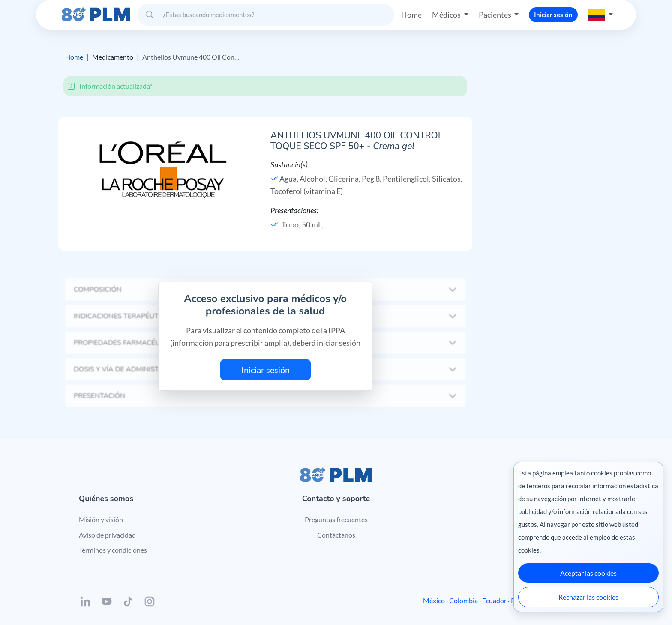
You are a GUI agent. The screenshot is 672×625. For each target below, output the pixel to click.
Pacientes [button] (496, 15)
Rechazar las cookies (588, 597)
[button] (600, 15)
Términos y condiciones (113, 550)
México (434, 600)
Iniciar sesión (553, 15)
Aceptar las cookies (588, 573)
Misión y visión (101, 519)
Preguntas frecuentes (336, 519)
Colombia (463, 600)
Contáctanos (336, 535)
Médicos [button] (447, 15)
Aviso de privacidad (107, 535)
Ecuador (494, 600)
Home (411, 15)
